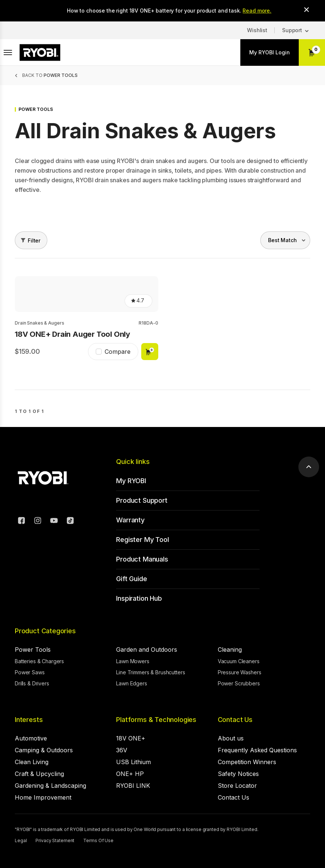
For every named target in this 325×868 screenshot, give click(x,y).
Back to (50, 75)
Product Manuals (142, 559)
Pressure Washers (240, 672)
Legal (21, 840)
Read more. (257, 11)
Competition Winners (247, 762)
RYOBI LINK (133, 786)
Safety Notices (238, 774)
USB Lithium (133, 762)
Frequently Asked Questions (257, 750)
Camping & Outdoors (44, 750)
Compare (118, 352)
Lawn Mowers (133, 661)
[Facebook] (21, 522)
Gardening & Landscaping (50, 786)
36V (122, 750)
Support (292, 30)
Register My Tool (142, 540)
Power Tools (33, 650)
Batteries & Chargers (39, 661)
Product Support (142, 500)
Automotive (31, 738)
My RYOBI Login (270, 52)
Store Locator (237, 786)
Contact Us (235, 720)
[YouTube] (54, 522)
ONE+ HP (130, 774)
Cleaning (230, 650)
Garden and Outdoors (147, 650)
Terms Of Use (98, 840)
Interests (29, 720)
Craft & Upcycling (39, 774)
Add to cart (150, 352)
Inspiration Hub (139, 598)
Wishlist (257, 30)
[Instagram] (38, 522)
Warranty (130, 520)
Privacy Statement (55, 840)
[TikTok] (70, 522)
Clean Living (32, 762)
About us (231, 738)
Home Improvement (43, 797)
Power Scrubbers (239, 683)
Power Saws (30, 672)
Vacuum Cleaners (239, 661)
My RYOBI (131, 481)
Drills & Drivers (32, 683)
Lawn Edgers (131, 683)
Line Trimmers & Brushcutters (150, 672)
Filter (34, 240)
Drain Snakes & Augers (39, 323)
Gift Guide (131, 579)
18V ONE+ (131, 738)
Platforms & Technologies (156, 720)
